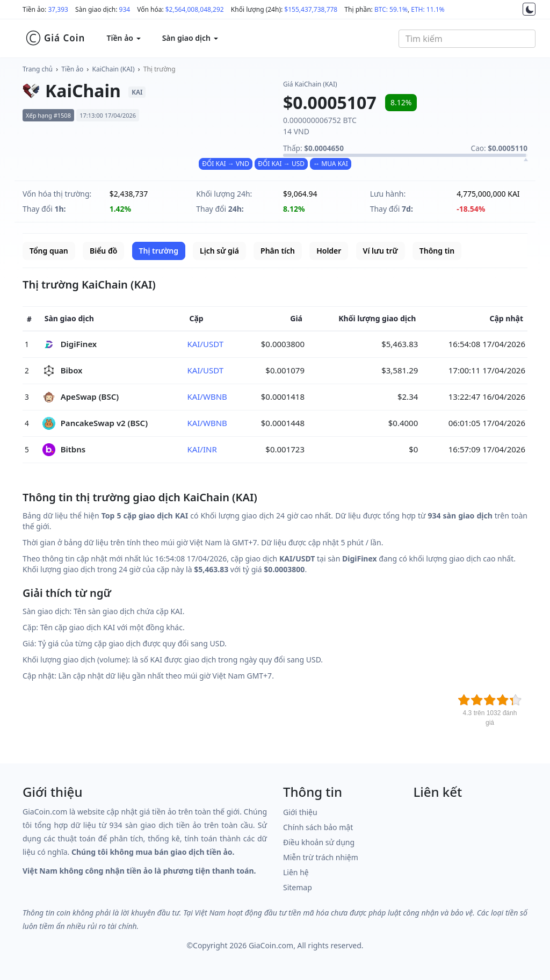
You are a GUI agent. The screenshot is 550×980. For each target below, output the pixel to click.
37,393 (58, 9)
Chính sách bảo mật (318, 827)
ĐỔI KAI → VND (226, 164)
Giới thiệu (300, 812)
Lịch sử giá (219, 251)
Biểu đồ (103, 251)
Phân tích (278, 251)
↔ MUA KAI (331, 164)
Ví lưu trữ (381, 251)
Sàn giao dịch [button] (190, 38)
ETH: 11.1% (428, 9)
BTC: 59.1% (391, 9)
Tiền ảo (72, 69)
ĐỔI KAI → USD (281, 164)
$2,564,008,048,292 (195, 9)
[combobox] (467, 39)
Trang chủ (38, 69)
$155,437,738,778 (311, 9)
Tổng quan (49, 251)
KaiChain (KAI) (114, 69)
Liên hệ (296, 872)
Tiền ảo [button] (123, 38)
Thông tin (437, 251)
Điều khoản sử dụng (319, 842)
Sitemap (298, 887)
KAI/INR (202, 449)
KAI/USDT (205, 344)
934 (125, 9)
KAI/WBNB (207, 397)
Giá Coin (55, 38)
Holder (329, 251)
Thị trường (160, 69)
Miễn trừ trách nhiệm (321, 857)
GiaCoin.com (271, 945)
